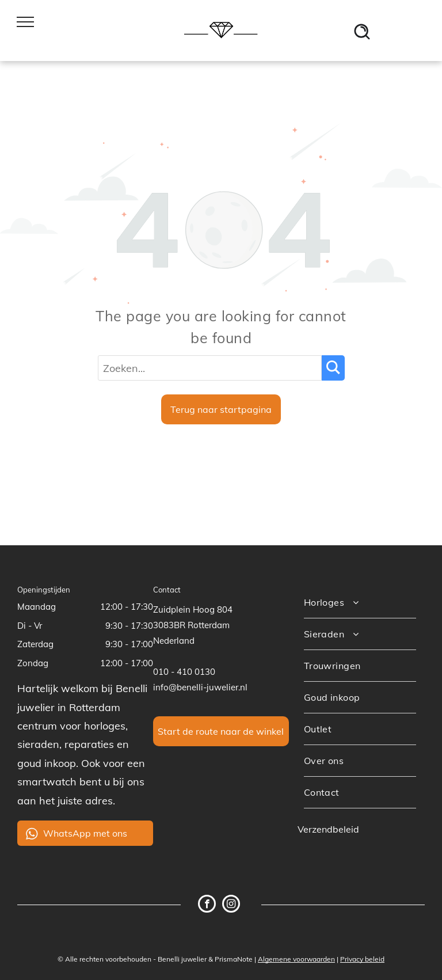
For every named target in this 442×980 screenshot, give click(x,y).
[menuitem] (360, 603)
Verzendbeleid (328, 829)
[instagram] (231, 905)
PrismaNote (234, 959)
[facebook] (207, 905)
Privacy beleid (362, 959)
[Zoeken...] (210, 368)
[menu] (25, 22)
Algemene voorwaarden (296, 959)
